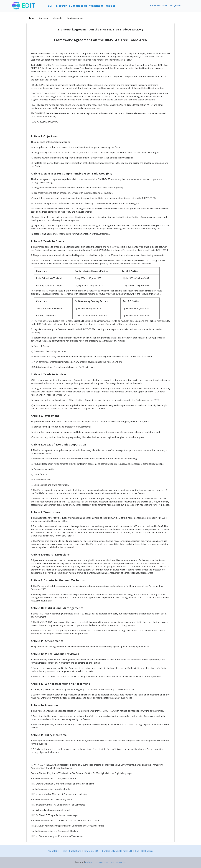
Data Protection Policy (118, 862)
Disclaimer (89, 862)
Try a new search (158, 6)
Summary (43, 18)
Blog (137, 851)
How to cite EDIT (92, 851)
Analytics (176, 6)
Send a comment (75, 18)
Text (31, 18)
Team (64, 851)
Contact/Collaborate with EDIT (117, 851)
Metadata (57, 18)
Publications (75, 851)
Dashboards (147, 851)
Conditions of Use (102, 862)
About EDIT (53, 851)
